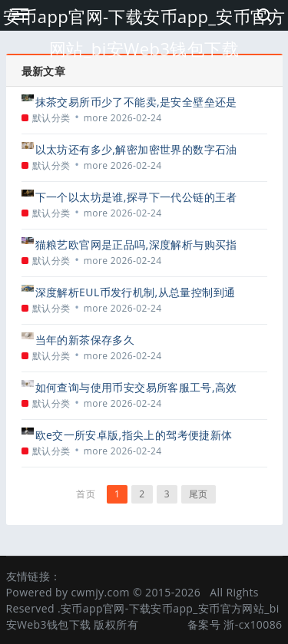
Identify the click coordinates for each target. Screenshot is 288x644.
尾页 (199, 494)
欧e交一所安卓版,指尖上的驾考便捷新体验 (134, 435)
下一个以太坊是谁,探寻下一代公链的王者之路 (136, 197)
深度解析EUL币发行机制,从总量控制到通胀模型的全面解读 (136, 292)
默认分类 (51, 118)
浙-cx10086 (253, 624)
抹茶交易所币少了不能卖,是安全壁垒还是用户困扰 (136, 102)
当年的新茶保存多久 (85, 340)
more (96, 118)
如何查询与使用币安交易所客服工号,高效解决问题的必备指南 (136, 387)
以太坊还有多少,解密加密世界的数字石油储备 (136, 149)
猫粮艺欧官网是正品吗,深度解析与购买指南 (136, 244)
